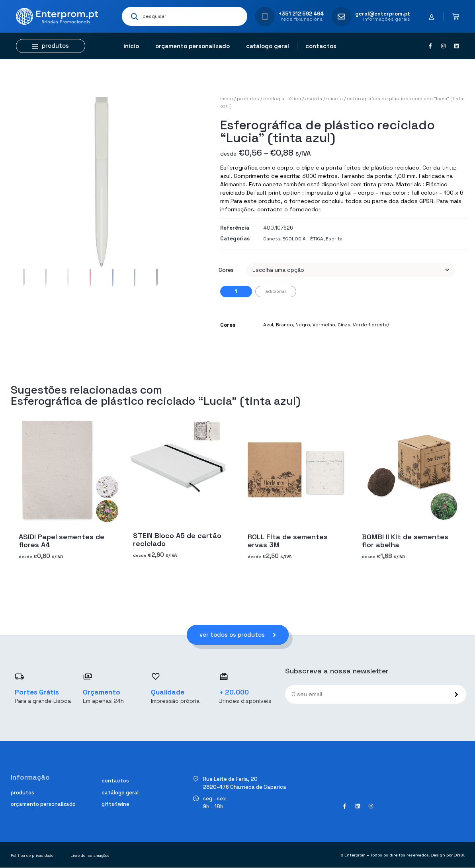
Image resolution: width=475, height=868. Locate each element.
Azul (268, 325)
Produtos (248, 99)
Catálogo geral (268, 46)
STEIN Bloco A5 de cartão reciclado (177, 539)
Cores (226, 270)
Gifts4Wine (115, 805)
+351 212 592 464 (301, 14)
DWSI (459, 855)
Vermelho (324, 325)
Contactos (321, 46)
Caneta (334, 99)
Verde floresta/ (371, 325)
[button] (51, 46)
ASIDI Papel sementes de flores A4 (62, 541)
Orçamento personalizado (193, 46)
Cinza (344, 325)
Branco (284, 325)
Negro (303, 325)
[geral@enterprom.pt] (341, 17)
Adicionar (276, 291)
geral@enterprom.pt (383, 14)
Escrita (314, 99)
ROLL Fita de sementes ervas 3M (288, 541)
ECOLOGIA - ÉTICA (282, 99)
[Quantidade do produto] (236, 292)
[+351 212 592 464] (265, 17)
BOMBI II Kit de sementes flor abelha (405, 541)
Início (131, 46)
